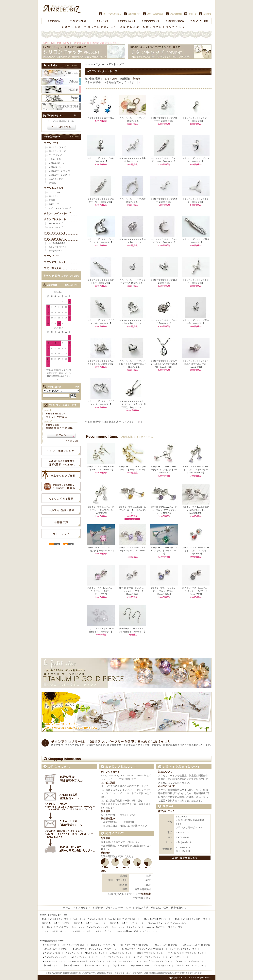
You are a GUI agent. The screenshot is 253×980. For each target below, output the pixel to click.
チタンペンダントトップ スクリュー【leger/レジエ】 (101, 280)
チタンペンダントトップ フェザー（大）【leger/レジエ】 (101, 199)
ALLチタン (54, 196)
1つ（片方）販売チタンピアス (183, 949)
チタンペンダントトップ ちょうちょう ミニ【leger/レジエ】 (101, 361)
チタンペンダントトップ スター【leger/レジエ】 (164, 199)
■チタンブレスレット (81, 957)
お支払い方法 (141, 908)
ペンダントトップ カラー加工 (101, 117)
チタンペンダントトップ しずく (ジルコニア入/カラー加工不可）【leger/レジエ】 (164, 363)
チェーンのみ (55, 192)
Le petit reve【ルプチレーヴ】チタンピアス (164, 927)
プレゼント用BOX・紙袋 (127, 931)
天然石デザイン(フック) (59, 171)
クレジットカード (110, 772)
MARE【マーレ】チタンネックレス (90, 923)
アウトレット (148, 931)
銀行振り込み (108, 819)
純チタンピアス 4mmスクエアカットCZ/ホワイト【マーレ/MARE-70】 (196, 510)
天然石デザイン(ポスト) (59, 175)
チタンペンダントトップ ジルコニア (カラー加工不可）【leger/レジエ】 (196, 363)
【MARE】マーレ (71, 965)
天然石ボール (55, 167)
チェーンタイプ (56, 224)
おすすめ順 (111, 79)
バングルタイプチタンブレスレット (149, 957)
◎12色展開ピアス (162, 965)
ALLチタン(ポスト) (57, 147)
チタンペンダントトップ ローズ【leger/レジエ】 (164, 321)
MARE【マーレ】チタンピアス (56, 923)
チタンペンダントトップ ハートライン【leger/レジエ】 (132, 321)
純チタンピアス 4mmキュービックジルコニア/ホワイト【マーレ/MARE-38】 (101, 510)
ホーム (67, 908)
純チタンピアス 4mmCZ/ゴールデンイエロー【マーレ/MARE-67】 (132, 510)
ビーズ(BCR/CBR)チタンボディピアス (84, 961)
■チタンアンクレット (179, 957)
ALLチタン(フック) (57, 151)
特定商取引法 (178, 908)
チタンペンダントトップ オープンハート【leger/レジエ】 (101, 240)
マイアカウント (82, 908)
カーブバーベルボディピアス (157, 961)
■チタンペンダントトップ (109, 64)
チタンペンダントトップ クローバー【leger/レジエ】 (164, 118)
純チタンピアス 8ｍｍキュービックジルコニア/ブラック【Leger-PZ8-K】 (196, 591)
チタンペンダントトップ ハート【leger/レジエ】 (132, 118)
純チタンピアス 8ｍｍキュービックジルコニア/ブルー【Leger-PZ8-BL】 (164, 591)
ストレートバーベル (58, 247)
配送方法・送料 (160, 908)
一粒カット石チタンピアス (165, 945)
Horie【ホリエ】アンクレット (158, 919)
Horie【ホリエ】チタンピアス (55, 919)
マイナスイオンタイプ (60, 208)
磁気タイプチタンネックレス (150, 953)
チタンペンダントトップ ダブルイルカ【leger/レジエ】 (101, 321)
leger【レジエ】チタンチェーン (126, 927)
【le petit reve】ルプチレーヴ (187, 961)
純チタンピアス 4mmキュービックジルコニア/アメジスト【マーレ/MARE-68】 (164, 510)
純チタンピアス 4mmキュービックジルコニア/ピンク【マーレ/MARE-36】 (164, 470)
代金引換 (106, 811)
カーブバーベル (56, 251)
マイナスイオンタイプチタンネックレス (186, 953)
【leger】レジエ (119, 965)
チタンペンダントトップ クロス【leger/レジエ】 (196, 280)
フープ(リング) (55, 155)
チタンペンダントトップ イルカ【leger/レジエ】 (196, 159)
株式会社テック (166, 811)
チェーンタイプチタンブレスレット (112, 957)
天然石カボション (57, 163)
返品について (165, 772)
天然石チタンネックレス (121, 953)
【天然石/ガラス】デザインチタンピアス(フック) (94, 949)
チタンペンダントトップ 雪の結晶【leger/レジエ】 (196, 321)
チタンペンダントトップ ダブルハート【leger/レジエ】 (101, 402)
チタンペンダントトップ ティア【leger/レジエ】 (196, 118)
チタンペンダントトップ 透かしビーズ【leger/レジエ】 (132, 240)
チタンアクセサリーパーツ (54, 931)
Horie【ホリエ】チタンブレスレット (124, 919)
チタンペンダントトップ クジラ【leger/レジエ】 (196, 199)
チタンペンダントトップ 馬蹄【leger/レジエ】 (132, 199)
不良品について (166, 786)
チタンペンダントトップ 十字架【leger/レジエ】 (132, 159)
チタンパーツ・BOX (140, 965)
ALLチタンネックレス (94, 953)
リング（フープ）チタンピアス (134, 945)
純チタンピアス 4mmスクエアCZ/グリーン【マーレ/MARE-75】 (164, 551)
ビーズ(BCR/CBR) (57, 243)
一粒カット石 (55, 159)
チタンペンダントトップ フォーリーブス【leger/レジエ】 (132, 280)
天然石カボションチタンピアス (196, 945)
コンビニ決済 (108, 783)
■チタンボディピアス (53, 961)
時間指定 (106, 853)
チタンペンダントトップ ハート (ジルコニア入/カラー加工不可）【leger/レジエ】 (132, 363)
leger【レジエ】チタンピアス (55, 927)
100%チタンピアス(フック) (103, 945)
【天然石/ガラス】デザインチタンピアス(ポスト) (143, 949)
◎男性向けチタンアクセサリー (190, 965)
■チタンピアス (50, 945)
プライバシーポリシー (118, 908)
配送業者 (106, 838)
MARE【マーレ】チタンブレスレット (127, 923)
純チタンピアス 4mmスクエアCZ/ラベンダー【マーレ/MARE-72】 (132, 551)
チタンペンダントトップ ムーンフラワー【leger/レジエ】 (164, 240)
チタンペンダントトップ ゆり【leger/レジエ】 (101, 159)
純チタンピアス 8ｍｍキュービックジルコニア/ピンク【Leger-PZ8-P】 (101, 591)
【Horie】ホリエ (50, 965)
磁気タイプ (54, 204)
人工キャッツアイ (57, 179)
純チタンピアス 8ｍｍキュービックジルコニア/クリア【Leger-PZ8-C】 (133, 591)
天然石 (52, 200)
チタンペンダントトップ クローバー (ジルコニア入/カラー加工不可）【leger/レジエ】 (132, 403)
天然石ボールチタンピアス (55, 949)
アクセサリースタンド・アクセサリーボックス (91, 931)
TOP (87, 64)
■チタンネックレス (52, 953)
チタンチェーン (72, 953)
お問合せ (98, 908)
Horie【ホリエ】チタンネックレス (88, 919)
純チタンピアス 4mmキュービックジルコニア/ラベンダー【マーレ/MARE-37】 (196, 470)
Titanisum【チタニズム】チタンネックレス (167, 923)
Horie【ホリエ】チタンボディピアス (191, 919)
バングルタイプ (56, 227)
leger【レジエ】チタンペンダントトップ (90, 927)
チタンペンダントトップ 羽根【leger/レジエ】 (196, 240)
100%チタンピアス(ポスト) (73, 945)
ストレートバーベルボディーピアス (123, 961)
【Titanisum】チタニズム (95, 965)
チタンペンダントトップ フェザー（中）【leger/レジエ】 (164, 159)
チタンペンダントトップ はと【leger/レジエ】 (164, 280)
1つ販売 (52, 183)
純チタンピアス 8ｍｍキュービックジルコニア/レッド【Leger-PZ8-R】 (196, 551)
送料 (103, 871)
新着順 (137, 79)
